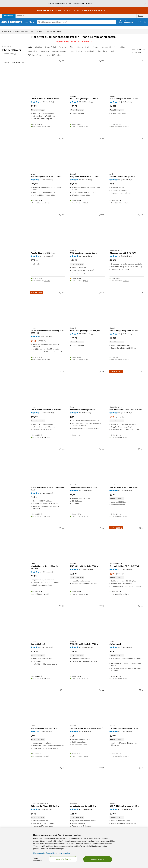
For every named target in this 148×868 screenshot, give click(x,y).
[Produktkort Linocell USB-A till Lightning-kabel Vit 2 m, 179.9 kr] (127, 304)
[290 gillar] (62, 446)
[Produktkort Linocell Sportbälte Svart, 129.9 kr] (48, 618)
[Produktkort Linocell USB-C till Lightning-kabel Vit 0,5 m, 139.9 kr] (88, 304)
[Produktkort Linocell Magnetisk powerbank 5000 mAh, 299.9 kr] (88, 150)
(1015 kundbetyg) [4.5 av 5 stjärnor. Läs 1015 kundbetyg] (127, 487)
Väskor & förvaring (53, 52)
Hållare (72, 44)
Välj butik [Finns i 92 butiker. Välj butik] (86, 753)
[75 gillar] (62, 687)
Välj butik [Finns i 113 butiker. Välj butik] (47, 675)
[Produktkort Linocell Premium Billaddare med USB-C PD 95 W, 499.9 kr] (127, 227)
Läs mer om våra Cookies (42, 853)
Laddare (122, 44)
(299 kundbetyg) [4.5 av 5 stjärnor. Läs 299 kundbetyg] (87, 176)
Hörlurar (95, 44)
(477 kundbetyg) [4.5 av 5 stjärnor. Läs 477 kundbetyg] (48, 644)
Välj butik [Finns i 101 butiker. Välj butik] (126, 675)
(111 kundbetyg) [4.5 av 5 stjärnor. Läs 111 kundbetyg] (87, 487)
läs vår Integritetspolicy (61, 853)
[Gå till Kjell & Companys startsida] (13, 22)
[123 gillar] (101, 368)
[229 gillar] (101, 289)
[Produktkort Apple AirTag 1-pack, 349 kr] (127, 618)
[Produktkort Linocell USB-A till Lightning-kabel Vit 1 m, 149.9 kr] (88, 618)
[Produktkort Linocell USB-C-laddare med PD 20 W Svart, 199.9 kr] (48, 383)
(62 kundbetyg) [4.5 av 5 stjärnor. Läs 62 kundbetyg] (87, 728)
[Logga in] (126, 22)
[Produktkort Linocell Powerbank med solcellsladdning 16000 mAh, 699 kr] (48, 461)
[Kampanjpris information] (45, 338)
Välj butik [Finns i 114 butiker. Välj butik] (126, 513)
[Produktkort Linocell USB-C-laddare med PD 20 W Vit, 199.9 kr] (48, 72)
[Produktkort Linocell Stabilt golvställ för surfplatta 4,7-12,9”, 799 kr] (88, 702)
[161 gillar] (101, 135)
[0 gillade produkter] (139, 22)
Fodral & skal (50, 44)
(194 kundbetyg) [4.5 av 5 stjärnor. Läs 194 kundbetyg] (87, 806)
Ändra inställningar (38, 859)
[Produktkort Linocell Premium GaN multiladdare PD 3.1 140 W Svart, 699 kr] (127, 383)
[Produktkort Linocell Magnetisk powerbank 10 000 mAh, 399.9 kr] (48, 150)
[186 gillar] (62, 211)
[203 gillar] (141, 368)
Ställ (112, 48)
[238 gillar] (141, 211)
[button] (15, 50)
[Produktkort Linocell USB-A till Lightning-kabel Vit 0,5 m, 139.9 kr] (127, 780)
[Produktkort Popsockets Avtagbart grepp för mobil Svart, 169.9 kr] (88, 780)
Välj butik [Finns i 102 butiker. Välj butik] (126, 591)
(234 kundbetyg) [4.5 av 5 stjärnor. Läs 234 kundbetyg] (126, 409)
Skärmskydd (102, 48)
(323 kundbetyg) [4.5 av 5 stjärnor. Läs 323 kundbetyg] (48, 176)
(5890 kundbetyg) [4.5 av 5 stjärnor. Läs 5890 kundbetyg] (48, 99)
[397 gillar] (62, 57)
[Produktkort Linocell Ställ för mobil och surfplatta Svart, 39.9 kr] (127, 461)
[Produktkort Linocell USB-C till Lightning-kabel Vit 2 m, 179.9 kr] (88, 72)
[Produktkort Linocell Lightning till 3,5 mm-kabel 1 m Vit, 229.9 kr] (127, 702)
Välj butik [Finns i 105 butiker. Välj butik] (126, 434)
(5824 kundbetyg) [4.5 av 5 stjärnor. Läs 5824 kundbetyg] (127, 330)
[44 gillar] (102, 525)
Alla (30, 44)
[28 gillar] (141, 135)
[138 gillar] (62, 525)
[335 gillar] (62, 603)
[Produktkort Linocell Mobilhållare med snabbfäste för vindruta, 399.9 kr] (48, 540)
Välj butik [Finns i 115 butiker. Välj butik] (86, 123)
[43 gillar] (102, 603)
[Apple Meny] (37, 28)
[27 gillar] (62, 368)
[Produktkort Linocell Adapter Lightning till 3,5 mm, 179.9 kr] (48, 227)
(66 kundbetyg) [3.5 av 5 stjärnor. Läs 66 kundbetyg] (47, 728)
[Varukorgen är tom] (145, 22)
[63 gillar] (62, 764)
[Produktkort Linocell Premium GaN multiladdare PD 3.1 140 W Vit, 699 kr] (127, 540)
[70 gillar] (141, 289)
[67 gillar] (102, 764)
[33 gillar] (141, 57)
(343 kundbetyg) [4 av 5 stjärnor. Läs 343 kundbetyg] (48, 569)
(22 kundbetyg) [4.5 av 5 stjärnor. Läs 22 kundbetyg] (87, 409)
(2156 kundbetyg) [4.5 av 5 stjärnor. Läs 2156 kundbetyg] (88, 99)
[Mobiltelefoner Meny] (30, 28)
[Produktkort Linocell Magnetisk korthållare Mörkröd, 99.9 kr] (48, 702)
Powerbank (90, 48)
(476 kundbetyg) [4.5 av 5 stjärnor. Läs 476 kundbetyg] (87, 253)
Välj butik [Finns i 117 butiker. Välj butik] (47, 123)
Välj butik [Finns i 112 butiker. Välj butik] (126, 200)
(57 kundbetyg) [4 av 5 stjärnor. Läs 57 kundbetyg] (47, 333)
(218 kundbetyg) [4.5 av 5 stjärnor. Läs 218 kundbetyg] (126, 253)
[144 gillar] (101, 687)
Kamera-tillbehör (109, 44)
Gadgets (62, 44)
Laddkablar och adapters (39, 48)
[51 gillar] (102, 57)
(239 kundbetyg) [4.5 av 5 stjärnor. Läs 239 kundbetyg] (126, 728)
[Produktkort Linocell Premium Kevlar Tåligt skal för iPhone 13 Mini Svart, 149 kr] (48, 780)
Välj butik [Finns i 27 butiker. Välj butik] (46, 753)
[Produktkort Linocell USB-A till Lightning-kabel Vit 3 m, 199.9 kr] (88, 540)
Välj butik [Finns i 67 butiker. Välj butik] (86, 277)
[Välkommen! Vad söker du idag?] (78, 22)
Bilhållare (38, 44)
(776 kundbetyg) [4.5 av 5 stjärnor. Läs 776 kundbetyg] (126, 644)
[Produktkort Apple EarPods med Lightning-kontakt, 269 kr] (127, 150)
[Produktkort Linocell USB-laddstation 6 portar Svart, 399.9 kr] (88, 227)
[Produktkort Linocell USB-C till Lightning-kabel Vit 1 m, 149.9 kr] (127, 72)
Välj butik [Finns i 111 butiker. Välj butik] (126, 356)
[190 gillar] (101, 446)
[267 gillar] (62, 289)
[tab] (9, 16)
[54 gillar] (141, 525)
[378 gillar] (101, 211)
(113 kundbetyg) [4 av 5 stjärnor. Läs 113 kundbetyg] (48, 490)
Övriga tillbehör (75, 48)
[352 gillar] (141, 446)
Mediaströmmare (59, 48)
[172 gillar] (62, 135)
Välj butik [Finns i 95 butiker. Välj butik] (86, 200)
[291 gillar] (141, 603)
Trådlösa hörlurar (36, 52)
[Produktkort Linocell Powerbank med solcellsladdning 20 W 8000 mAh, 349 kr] (48, 304)
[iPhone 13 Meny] (48, 28)
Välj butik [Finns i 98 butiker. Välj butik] (46, 591)
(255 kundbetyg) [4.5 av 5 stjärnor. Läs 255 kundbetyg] (126, 176)
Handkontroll (83, 44)
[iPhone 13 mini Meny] (61, 28)
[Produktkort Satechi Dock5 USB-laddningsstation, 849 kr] (88, 383)
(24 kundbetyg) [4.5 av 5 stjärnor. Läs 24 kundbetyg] (47, 806)
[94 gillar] (141, 687)
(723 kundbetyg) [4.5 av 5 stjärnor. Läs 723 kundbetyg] (48, 253)
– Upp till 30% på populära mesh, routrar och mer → (71, 10)
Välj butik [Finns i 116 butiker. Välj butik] (126, 123)
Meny (30, 22)
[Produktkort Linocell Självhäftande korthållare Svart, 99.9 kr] (88, 461)
